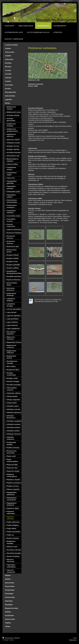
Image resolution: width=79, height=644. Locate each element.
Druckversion (8, 638)
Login (75, 638)
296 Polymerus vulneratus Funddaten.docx (48, 299)
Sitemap (17, 638)
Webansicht (73, 640)
